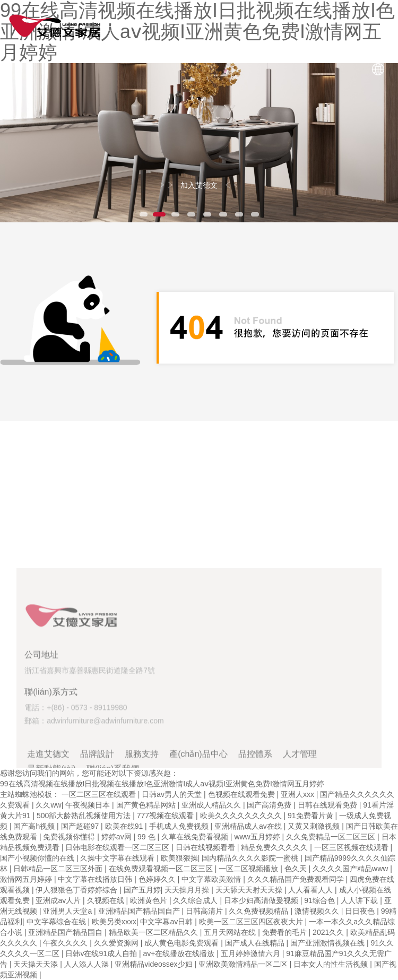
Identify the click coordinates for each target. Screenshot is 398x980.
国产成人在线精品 (256, 943)
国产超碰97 (81, 826)
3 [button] (175, 214)
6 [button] (223, 214)
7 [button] (239, 214)
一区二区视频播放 (249, 869)
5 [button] (207, 214)
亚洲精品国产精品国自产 (140, 911)
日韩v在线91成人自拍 (102, 953)
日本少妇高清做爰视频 (262, 900)
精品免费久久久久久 (275, 847)
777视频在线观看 (166, 816)
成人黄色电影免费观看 (183, 943)
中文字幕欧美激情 (212, 879)
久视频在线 (107, 900)
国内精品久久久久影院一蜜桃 (251, 858)
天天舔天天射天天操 (250, 890)
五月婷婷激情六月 (252, 953)
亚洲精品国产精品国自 (66, 932)
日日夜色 (361, 911)
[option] (199, 143)
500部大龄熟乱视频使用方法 (85, 816)
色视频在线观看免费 (243, 794)
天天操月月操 (188, 890)
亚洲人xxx (298, 794)
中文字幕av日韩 (167, 922)
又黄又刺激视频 (315, 826)
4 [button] (191, 214)
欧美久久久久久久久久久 (242, 816)
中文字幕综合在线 (57, 922)
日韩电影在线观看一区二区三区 (118, 847)
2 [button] (159, 214)
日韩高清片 (205, 911)
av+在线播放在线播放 (180, 953)
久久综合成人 (196, 900)
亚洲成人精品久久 (212, 805)
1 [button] (143, 214)
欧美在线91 (125, 826)
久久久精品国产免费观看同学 (297, 879)
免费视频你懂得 (70, 837)
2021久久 (329, 932)
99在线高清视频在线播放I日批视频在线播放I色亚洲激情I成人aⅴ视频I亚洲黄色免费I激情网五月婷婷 (162, 784)
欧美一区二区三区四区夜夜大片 (252, 922)
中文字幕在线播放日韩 (96, 879)
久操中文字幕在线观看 (118, 858)
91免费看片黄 (311, 816)
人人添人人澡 (88, 964)
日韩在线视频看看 (206, 847)
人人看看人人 (312, 890)
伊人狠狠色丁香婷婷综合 (77, 890)
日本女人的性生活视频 (332, 964)
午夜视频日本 (89, 805)
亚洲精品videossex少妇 (154, 964)
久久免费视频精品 (259, 911)
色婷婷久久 (158, 879)
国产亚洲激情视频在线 (328, 943)
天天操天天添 (37, 964)
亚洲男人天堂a (68, 911)
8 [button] (255, 214)
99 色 (147, 837)
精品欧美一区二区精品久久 (154, 932)
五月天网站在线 (231, 932)
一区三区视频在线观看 (352, 847)
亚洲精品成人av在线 (249, 826)
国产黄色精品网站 (147, 805)
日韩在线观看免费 (328, 805)
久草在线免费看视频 (196, 837)
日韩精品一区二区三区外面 (59, 869)
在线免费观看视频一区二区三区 (162, 869)
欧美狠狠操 (179, 858)
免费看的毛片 (285, 932)
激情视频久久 (318, 911)
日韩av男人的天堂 (173, 794)
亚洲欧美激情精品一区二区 (244, 964)
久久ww (48, 805)
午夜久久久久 (66, 943)
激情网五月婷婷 (27, 879)
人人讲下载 (360, 900)
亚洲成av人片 (59, 900)
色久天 (297, 869)
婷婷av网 (118, 837)
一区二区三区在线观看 (100, 794)
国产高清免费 (270, 805)
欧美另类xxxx (114, 922)
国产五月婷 (142, 890)
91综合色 (320, 900)
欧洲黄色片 (150, 900)
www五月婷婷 (258, 837)
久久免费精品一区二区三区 (332, 837)
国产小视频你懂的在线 (38, 858)
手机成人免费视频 (180, 826)
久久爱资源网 (117, 943)
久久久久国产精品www (351, 869)
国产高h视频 (35, 826)
